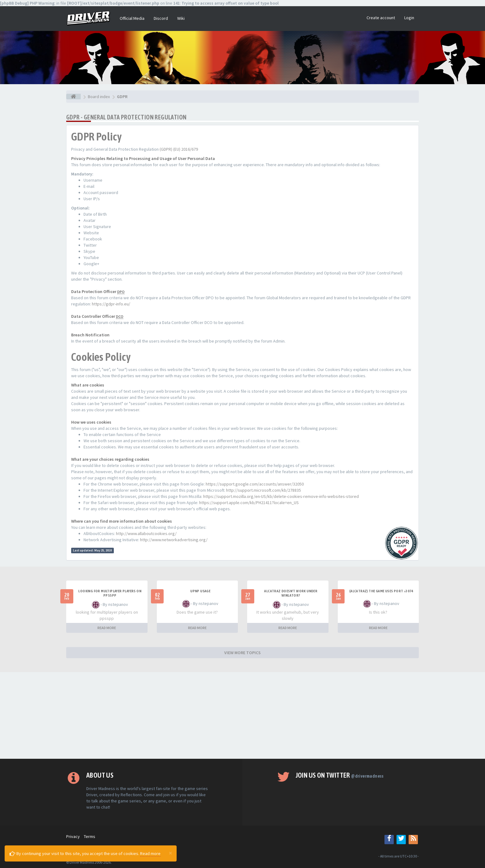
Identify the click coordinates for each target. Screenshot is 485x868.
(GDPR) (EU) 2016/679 (179, 149)
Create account (381, 18)
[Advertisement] (242, 715)
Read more (150, 853)
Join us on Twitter (340, 775)
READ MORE (107, 628)
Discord (161, 18)
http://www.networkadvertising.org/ (174, 540)
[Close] (170, 853)
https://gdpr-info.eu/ (111, 304)
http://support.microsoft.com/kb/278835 (264, 490)
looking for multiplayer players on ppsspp (110, 593)
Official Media (132, 18)
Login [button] (409, 18)
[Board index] (73, 97)
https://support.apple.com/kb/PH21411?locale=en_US (249, 503)
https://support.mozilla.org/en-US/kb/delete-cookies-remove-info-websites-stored (281, 496)
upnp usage (200, 591)
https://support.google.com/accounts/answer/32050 (255, 484)
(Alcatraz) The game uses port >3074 (381, 591)
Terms (90, 836)
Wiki (181, 18)
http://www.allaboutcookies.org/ (146, 533)
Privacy (73, 836)
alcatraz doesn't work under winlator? (291, 593)
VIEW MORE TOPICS (242, 653)
